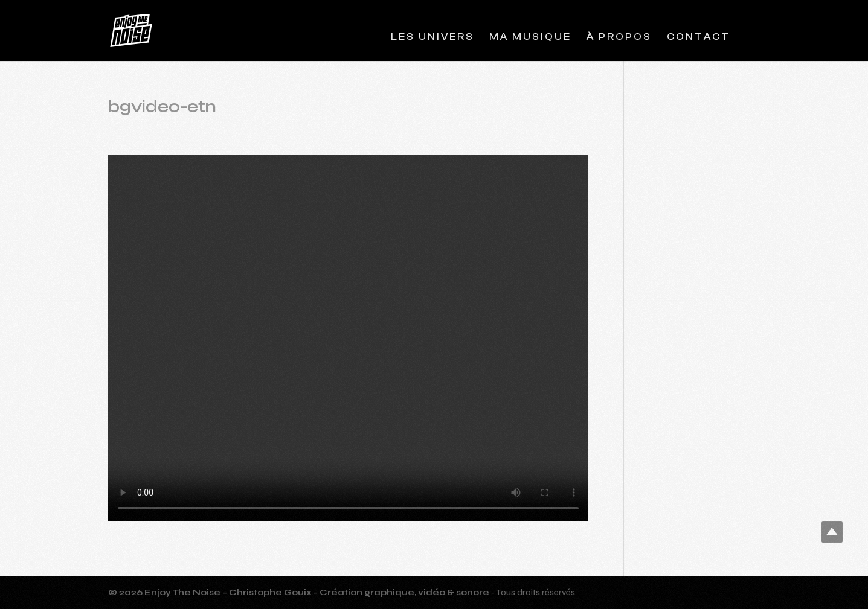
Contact (699, 37)
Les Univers (432, 37)
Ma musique (530, 37)
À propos (619, 37)
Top (832, 532)
